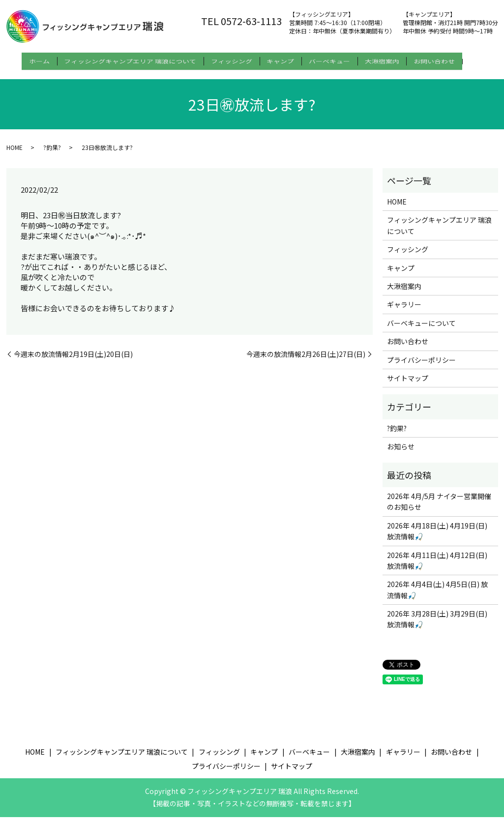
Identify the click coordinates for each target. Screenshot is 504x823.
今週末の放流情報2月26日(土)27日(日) (306, 360)
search (17, 75)
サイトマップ (408, 384)
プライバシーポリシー (421, 366)
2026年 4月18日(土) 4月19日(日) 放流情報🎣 (437, 537)
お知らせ (401, 453)
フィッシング (232, 59)
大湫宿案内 (400, 59)
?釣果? (52, 153)
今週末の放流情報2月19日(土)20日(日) (73, 360)
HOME (15, 153)
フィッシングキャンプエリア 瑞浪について (124, 59)
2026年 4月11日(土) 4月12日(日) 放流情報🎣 (437, 566)
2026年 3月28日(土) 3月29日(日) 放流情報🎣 (437, 625)
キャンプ (287, 59)
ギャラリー (404, 311)
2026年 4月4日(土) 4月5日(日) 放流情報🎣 (437, 596)
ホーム (27, 59)
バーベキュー (342, 59)
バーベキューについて (421, 329)
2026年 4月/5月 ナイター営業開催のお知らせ (439, 507)
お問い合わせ (459, 59)
